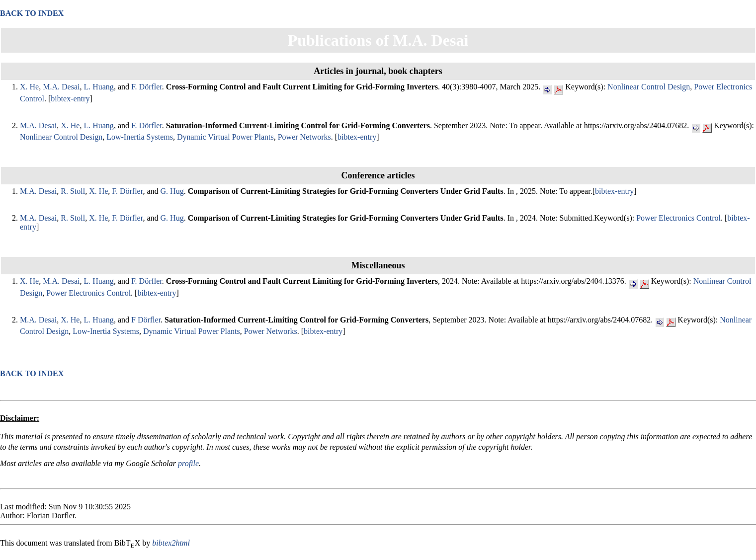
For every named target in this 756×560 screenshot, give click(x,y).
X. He (29, 87)
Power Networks (304, 137)
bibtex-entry (70, 99)
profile (188, 463)
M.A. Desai (61, 87)
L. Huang (98, 87)
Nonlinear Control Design (649, 87)
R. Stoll (73, 191)
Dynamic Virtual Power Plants (225, 137)
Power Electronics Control (678, 218)
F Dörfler (146, 320)
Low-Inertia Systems (140, 137)
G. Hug (172, 191)
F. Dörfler (147, 87)
